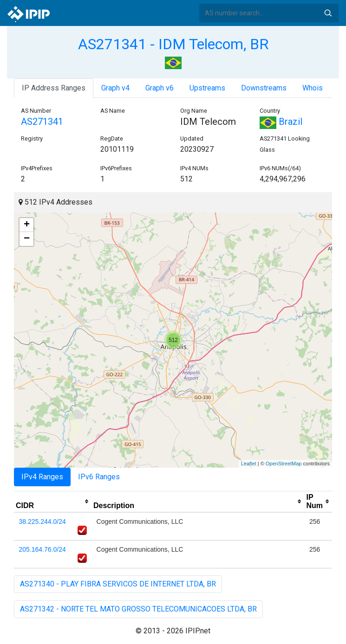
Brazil (281, 122)
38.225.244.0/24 (42, 522)
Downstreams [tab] (264, 88)
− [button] (27, 239)
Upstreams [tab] (207, 88)
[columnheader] (53, 502)
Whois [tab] (313, 88)
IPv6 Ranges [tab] (99, 477)
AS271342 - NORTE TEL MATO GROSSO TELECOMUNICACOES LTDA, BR (138, 609)
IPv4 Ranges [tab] (42, 477)
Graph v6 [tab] (160, 88)
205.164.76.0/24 (42, 549)
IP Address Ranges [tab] (54, 88)
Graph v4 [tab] (115, 88)
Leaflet (249, 464)
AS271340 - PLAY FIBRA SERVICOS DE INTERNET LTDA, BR (118, 584)
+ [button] (27, 225)
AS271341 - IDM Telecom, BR (173, 44)
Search (328, 13)
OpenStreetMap (284, 464)
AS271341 (42, 122)
